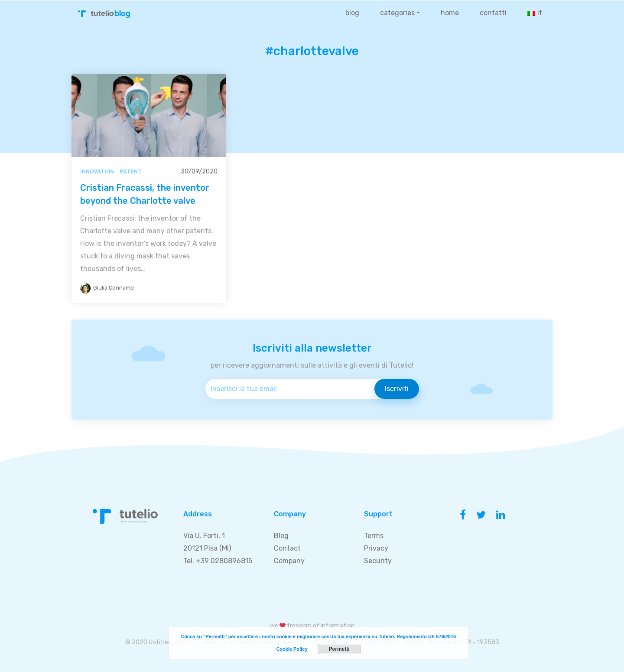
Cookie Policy (292, 649)
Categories (397, 13)
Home (450, 13)
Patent (131, 171)
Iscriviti (397, 389)
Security (378, 561)
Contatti (493, 13)
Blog (352, 13)
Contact (287, 548)
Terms (374, 536)
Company (289, 561)
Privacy (376, 548)
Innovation (97, 171)
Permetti (339, 649)
